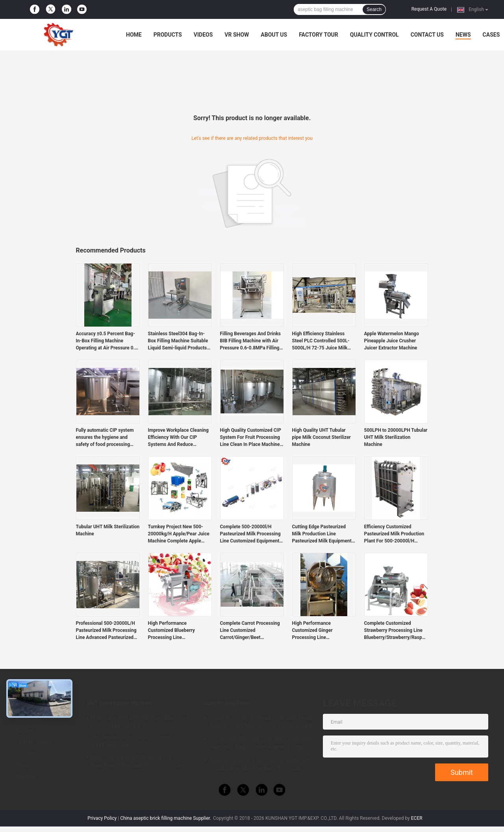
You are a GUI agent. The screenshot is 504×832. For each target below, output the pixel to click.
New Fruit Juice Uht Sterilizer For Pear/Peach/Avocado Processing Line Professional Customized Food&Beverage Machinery (142, 762)
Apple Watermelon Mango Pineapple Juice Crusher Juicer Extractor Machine (392, 341)
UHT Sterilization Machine (120, 703)
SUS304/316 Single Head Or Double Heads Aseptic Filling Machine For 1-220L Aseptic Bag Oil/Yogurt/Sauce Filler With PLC (262, 723)
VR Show (237, 35)
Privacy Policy (102, 818)
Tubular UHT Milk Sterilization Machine (108, 530)
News (463, 35)
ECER (417, 818)
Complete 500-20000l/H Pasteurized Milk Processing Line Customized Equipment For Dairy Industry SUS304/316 (250, 534)
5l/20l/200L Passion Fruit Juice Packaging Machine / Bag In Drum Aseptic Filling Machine (261, 744)
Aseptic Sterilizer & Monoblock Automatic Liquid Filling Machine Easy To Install (260, 764)
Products (168, 35)
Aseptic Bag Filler (227, 703)
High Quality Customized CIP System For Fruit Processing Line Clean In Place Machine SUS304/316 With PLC (251, 438)
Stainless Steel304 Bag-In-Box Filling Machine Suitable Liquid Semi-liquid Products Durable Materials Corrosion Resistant (178, 341)
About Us (274, 35)
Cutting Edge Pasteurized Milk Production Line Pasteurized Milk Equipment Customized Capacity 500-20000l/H (322, 534)
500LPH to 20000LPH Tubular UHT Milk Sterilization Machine (396, 437)
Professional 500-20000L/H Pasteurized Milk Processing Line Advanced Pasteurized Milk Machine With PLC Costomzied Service (106, 631)
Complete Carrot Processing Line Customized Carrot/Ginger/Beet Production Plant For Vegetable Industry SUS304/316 (250, 631)
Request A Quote (429, 9)
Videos (203, 35)
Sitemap (26, 776)
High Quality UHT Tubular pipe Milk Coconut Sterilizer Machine (321, 437)
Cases (491, 35)
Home (134, 35)
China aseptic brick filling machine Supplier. (166, 818)
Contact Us (427, 35)
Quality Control (374, 35)
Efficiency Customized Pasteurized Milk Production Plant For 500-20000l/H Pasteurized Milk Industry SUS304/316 (394, 534)
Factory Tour (319, 35)
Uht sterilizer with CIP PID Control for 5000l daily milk (136, 741)
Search (374, 9)
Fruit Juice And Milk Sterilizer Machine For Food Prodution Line (143, 722)
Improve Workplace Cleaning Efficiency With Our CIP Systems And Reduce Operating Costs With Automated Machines (178, 438)
